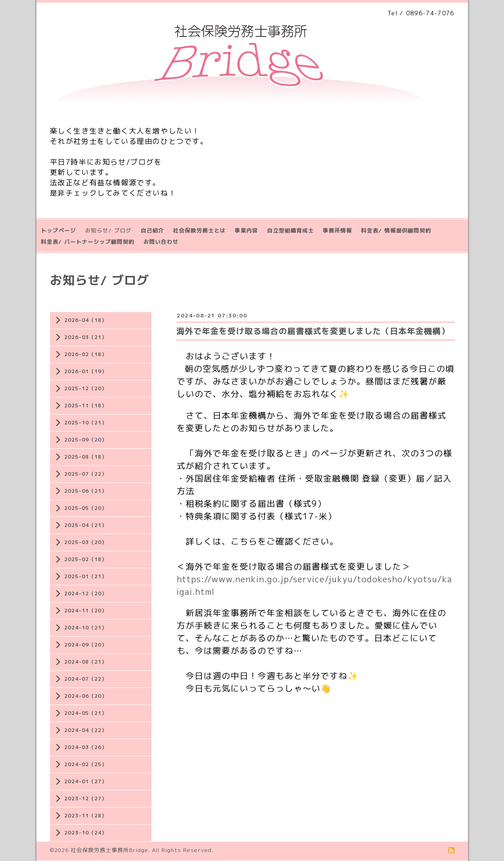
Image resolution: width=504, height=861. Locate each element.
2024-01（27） (86, 781)
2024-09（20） (86, 645)
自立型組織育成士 (290, 230)
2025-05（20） (86, 508)
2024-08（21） (86, 662)
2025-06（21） (86, 491)
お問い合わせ (161, 242)
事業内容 (246, 230)
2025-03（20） (86, 542)
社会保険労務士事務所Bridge (109, 850)
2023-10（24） (86, 833)
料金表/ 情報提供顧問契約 (396, 230)
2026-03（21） (86, 337)
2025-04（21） (86, 525)
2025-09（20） (86, 440)
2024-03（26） (86, 747)
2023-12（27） (86, 799)
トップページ (58, 230)
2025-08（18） (86, 457)
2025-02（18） (86, 559)
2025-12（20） (86, 388)
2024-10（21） (86, 628)
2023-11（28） (86, 816)
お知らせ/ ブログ (108, 230)
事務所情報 (337, 230)
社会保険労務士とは (199, 230)
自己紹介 (152, 230)
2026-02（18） (86, 354)
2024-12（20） (86, 593)
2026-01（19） (86, 371)
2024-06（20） (86, 696)
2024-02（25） (86, 764)
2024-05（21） (86, 713)
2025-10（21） (86, 423)
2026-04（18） (86, 320)
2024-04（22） (86, 730)
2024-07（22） (86, 679)
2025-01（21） (86, 576)
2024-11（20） (86, 611)
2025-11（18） (86, 406)
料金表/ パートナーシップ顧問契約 (88, 242)
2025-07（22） (86, 474)
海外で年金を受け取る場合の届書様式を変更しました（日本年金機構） (313, 331)
